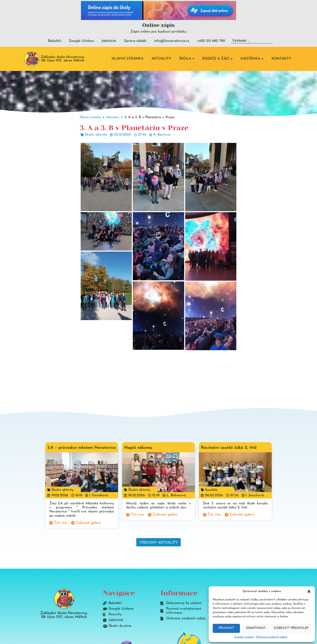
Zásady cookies (244, 637)
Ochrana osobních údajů (272, 637)
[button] (309, 591)
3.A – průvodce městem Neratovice (82, 448)
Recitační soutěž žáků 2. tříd (229, 448)
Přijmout (226, 628)
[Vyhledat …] (252, 41)
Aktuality (113, 117)
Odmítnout (256, 628)
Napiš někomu (138, 448)
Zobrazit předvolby (291, 628)
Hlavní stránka (90, 117)
